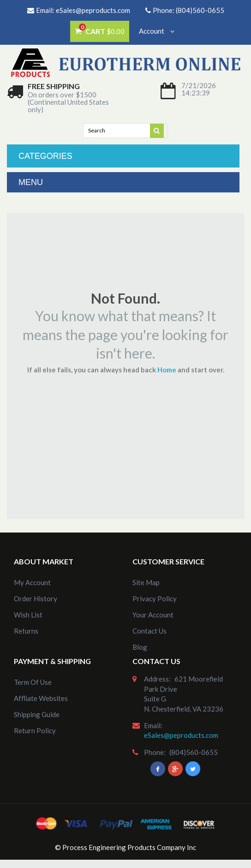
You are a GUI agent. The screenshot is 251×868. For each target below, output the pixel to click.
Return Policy (35, 730)
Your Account (153, 615)
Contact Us (149, 631)
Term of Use (33, 682)
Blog (140, 647)
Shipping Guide (37, 714)
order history (36, 599)
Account (157, 31)
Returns (26, 631)
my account (32, 582)
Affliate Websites (41, 698)
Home (167, 370)
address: (157, 679)
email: (153, 725)
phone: (155, 752)
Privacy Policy (155, 599)
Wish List (28, 615)
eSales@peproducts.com (93, 10)
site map (146, 582)
